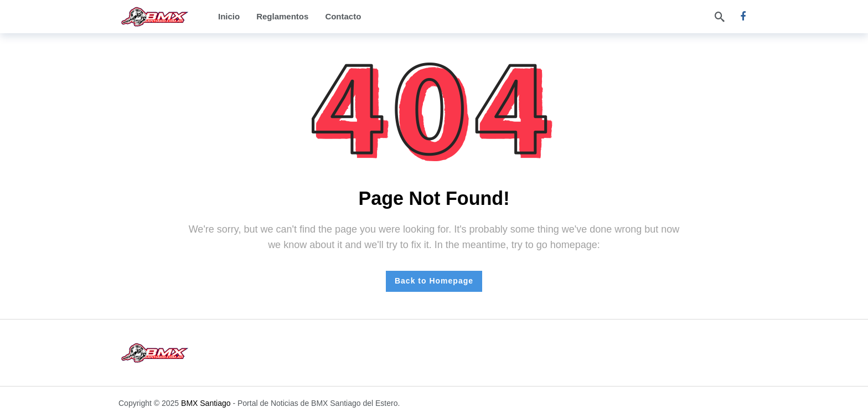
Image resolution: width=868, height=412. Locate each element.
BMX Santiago (206, 403)
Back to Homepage (434, 281)
